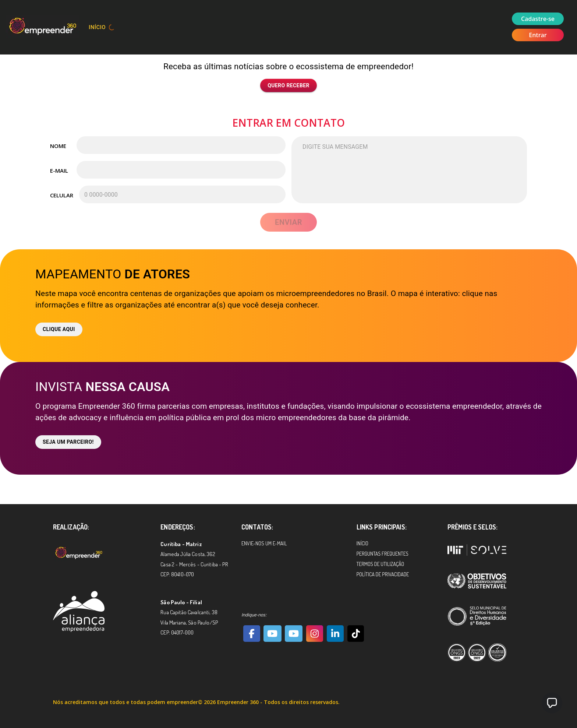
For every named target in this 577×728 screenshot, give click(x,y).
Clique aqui (59, 329)
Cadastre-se (538, 19)
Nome (58, 146)
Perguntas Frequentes (383, 554)
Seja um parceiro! (68, 442)
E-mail (59, 170)
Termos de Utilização (380, 564)
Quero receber (288, 86)
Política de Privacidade (383, 574)
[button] (552, 703)
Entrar (538, 35)
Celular (61, 195)
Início (97, 27)
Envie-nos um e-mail (264, 543)
